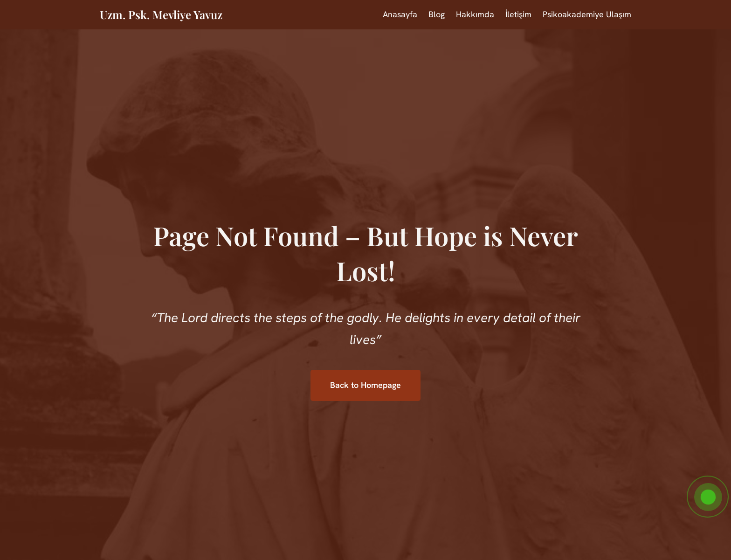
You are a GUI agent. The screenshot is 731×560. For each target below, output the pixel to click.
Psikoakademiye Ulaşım (587, 14)
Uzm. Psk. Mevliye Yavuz (161, 14)
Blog (437, 14)
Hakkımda (475, 14)
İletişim (518, 14)
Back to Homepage (365, 385)
